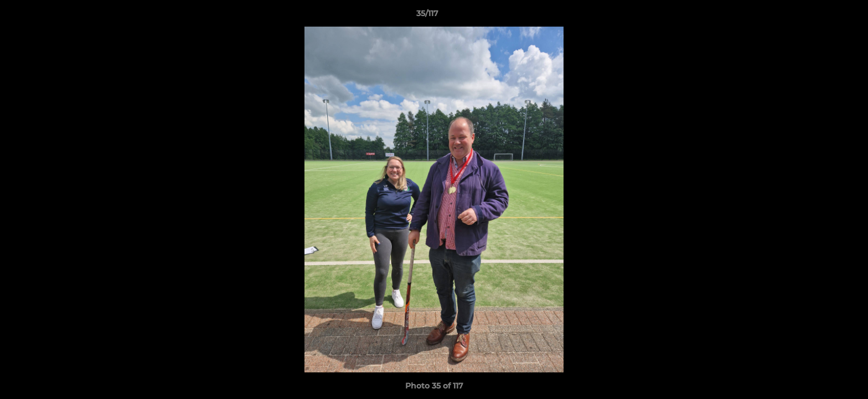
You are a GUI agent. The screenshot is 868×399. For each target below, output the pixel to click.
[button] (821, 16)
